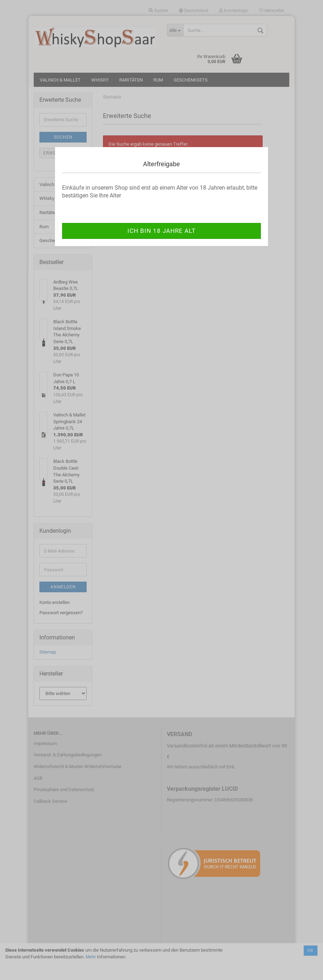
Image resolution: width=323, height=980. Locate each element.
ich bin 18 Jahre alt (161, 231)
